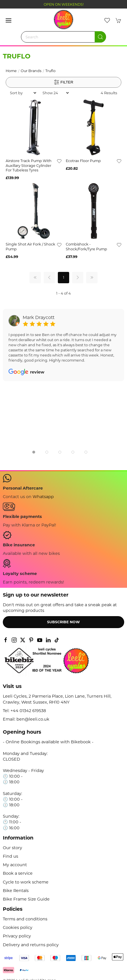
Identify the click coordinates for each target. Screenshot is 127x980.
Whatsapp (43, 497)
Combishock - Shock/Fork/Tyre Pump (86, 247)
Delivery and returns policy (31, 945)
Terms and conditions (25, 919)
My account (15, 865)
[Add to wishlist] (59, 161)
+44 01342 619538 (28, 711)
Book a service (18, 873)
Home (11, 71)
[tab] (34, 452)
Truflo (50, 71)
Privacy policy (17, 936)
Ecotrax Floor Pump (83, 161)
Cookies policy (18, 927)
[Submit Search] (100, 37)
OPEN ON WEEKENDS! (64, 4)
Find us (10, 856)
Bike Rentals (16, 891)
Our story (12, 848)
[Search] (63, 37)
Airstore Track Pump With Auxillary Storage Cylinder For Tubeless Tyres (29, 165)
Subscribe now (63, 622)
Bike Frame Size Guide (26, 899)
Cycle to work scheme (26, 882)
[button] (9, 20)
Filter (64, 82)
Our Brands (31, 71)
